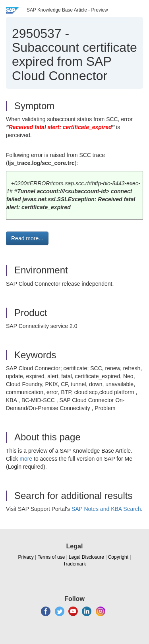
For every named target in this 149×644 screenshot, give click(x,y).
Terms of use (51, 557)
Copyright (118, 557)
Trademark (75, 564)
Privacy (26, 557)
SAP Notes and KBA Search (106, 509)
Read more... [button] (27, 238)
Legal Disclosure (86, 557)
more (26, 459)
